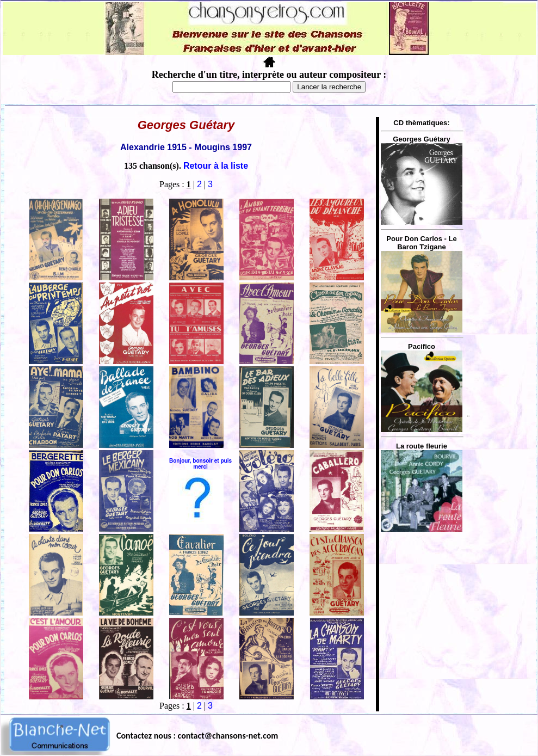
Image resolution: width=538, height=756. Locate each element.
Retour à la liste (216, 166)
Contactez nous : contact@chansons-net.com (197, 736)
